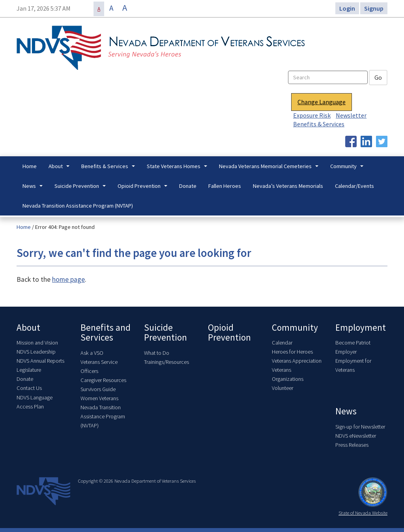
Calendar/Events (354, 186)
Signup (374, 8)
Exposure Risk (312, 115)
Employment (361, 327)
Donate (188, 186)
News (34, 188)
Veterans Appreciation (297, 361)
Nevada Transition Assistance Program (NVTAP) (78, 206)
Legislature (29, 370)
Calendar (282, 343)
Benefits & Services (319, 124)
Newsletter (351, 115)
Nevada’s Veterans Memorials (288, 186)
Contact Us (29, 388)
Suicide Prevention (81, 188)
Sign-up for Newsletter (360, 427)
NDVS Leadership (36, 352)
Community (348, 169)
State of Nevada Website (363, 513)
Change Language (322, 102)
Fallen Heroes (225, 186)
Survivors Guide (98, 389)
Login (347, 8)
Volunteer (282, 388)
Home (30, 166)
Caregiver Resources (103, 380)
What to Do (157, 353)
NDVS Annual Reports (40, 361)
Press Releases (352, 445)
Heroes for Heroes (292, 352)
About (60, 169)
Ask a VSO (92, 353)
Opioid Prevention (143, 188)
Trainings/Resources (166, 362)
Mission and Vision (37, 343)
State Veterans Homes (178, 169)
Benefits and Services (106, 332)
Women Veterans (99, 398)
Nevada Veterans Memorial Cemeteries (270, 169)
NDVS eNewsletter (356, 436)
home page (68, 279)
